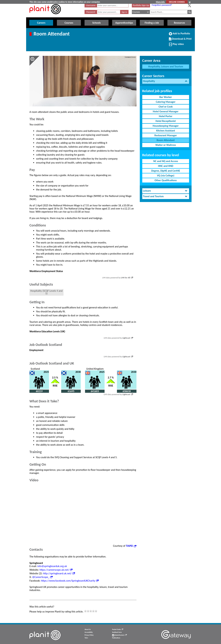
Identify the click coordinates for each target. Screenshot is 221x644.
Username (91, 5)
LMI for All (127, 278)
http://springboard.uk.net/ (59, 573)
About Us (88, 629)
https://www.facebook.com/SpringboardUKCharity (70, 581)
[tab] (166, 81)
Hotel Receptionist (166, 121)
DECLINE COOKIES (177, 2)
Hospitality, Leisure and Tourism (166, 66)
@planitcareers (120, 635)
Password (91, 12)
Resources (179, 23)
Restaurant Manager (166, 135)
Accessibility (89, 632)
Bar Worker (166, 97)
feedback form (117, 632)
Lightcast (128, 338)
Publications (116, 638)
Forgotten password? (162, 5)
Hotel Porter (166, 116)
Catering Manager (166, 102)
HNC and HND (166, 166)
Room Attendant (166, 140)
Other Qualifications (166, 180)
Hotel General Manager (166, 111)
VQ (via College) (166, 175)
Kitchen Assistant (166, 131)
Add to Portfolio (179, 35)
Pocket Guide (118, 629)
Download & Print (180, 40)
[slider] (91, 611)
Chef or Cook (166, 107)
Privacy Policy (89, 635)
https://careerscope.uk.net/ (56, 570)
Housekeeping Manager (166, 126)
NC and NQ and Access (166, 161)
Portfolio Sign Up (141, 5)
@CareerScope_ (42, 577)
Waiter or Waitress (166, 145)
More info (160, 2)
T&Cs (86, 638)
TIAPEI (131, 546)
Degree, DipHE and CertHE (166, 171)
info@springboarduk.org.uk (52, 566)
